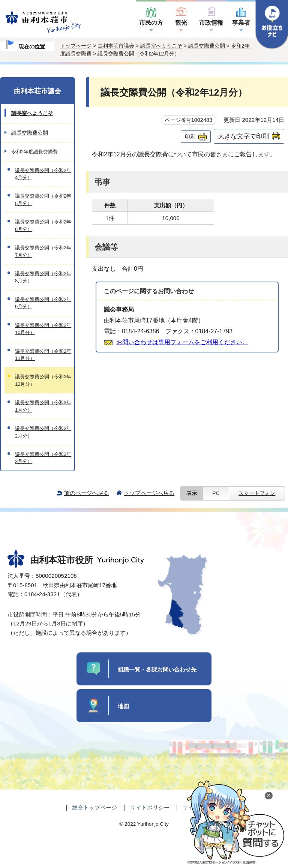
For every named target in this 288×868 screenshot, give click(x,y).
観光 (181, 23)
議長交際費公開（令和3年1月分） (43, 406)
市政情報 (211, 23)
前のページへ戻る (87, 493)
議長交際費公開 (207, 46)
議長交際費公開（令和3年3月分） (43, 458)
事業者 (241, 23)
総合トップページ (94, 807)
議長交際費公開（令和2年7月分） (43, 251)
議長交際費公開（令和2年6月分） (43, 225)
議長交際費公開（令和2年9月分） (43, 303)
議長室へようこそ (161, 46)
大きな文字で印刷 (243, 136)
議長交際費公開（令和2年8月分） (43, 277)
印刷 (190, 136)
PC (216, 493)
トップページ (76, 46)
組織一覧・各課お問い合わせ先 (157, 669)
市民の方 (151, 23)
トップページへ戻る (149, 493)
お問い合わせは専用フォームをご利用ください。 (182, 342)
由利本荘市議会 (116, 46)
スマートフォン (257, 493)
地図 (123, 706)
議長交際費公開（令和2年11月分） (43, 355)
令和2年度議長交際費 (34, 152)
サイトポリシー (150, 807)
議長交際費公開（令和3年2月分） (43, 432)
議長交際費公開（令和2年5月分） (43, 199)
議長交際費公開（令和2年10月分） (43, 329)
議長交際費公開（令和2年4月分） (43, 174)
